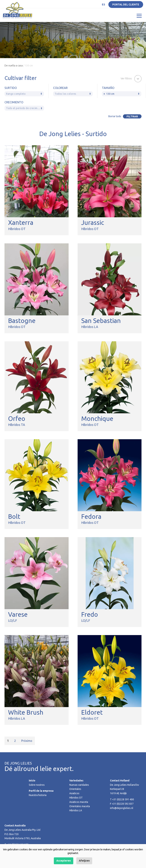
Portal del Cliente (126, 5)
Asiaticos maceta (79, 802)
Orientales (75, 789)
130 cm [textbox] (109, 94)
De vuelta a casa (14, 66)
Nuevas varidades (79, 785)
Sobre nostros (37, 785)
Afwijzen (84, 861)
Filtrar (132, 116)
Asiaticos (74, 793)
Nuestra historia (38, 795)
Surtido (11, 88)
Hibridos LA (76, 810)
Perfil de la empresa (41, 791)
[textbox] (24, 94)
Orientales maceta (80, 806)
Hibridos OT (76, 798)
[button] (131, 78)
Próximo (27, 741)
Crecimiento (14, 102)
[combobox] (24, 94)
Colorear (60, 88)
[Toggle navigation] (139, 15)
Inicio (32, 781)
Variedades (76, 781)
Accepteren (64, 861)
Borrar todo (115, 116)
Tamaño (108, 88)
